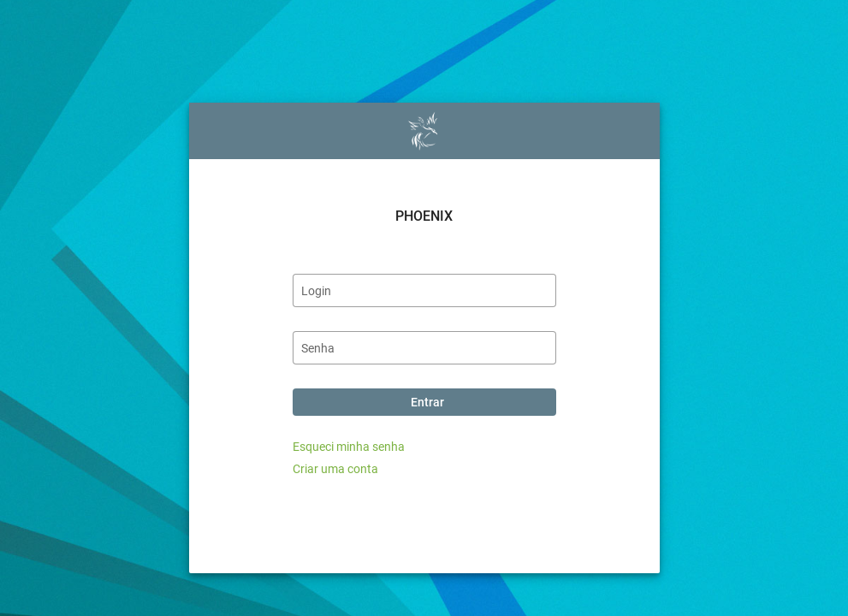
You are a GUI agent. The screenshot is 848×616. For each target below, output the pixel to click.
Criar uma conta (335, 469)
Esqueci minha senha (349, 447)
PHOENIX (424, 216)
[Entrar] (424, 402)
